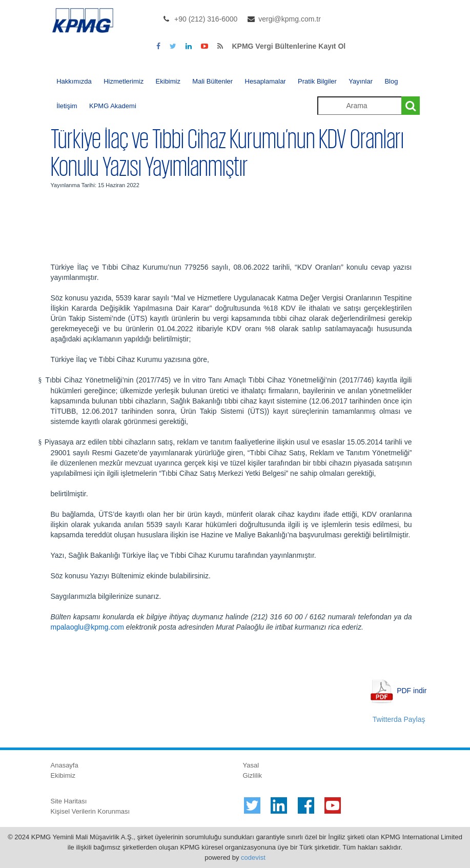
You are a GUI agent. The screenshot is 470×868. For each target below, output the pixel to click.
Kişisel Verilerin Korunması (90, 811)
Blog (391, 81)
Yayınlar (361, 81)
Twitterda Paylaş (399, 719)
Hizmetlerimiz (124, 81)
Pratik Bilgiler (317, 81)
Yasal (251, 765)
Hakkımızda (74, 81)
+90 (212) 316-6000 (206, 19)
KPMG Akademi (113, 106)
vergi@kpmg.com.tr (290, 19)
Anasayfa (65, 765)
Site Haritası (69, 801)
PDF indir (412, 691)
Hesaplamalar (265, 81)
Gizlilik (253, 775)
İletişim (67, 106)
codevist (253, 857)
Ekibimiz (168, 81)
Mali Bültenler (212, 81)
